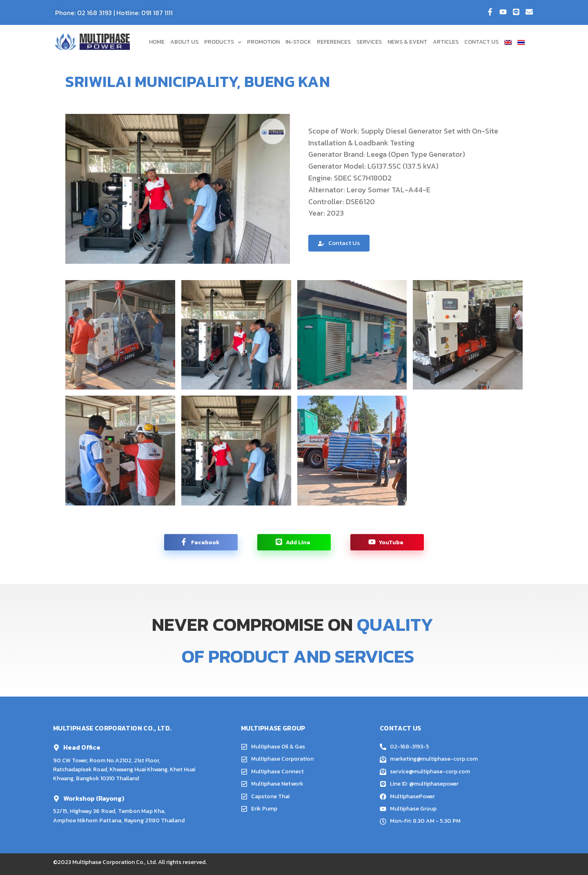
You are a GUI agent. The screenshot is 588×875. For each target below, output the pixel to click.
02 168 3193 (95, 13)
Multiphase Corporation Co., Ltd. (115, 862)
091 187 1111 (157, 13)
